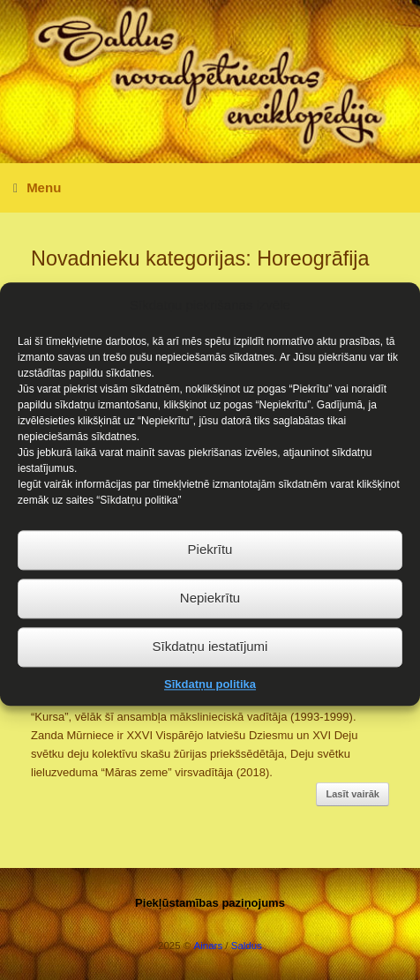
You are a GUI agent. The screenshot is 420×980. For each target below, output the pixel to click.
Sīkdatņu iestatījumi (210, 657)
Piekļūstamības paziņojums (210, 903)
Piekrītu (210, 560)
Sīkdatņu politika (210, 694)
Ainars (209, 946)
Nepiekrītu (210, 608)
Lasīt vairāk (352, 794)
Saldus (247, 946)
